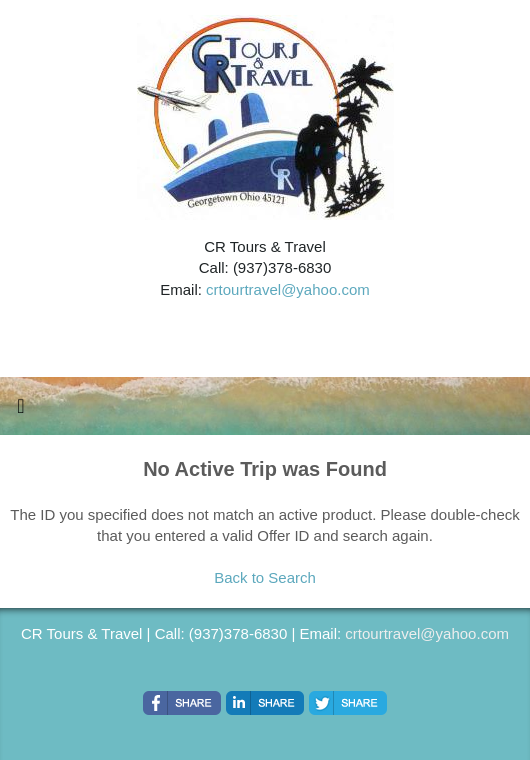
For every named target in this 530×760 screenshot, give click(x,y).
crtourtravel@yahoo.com (288, 289)
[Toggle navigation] (21, 411)
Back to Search (265, 577)
